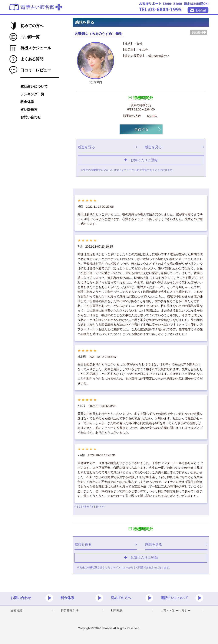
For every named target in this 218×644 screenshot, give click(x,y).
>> (103, 507)
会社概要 (32, 611)
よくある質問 (32, 59)
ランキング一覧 (32, 94)
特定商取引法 (82, 611)
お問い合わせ (31, 117)
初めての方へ (32, 26)
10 (97, 507)
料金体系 (27, 102)
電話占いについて (34, 86)
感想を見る (174, 147)
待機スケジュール (36, 48)
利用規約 (132, 611)
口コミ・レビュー (36, 70)
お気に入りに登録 (141, 160)
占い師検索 (29, 110)
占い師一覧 (30, 37)
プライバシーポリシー (182, 611)
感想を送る (108, 147)
